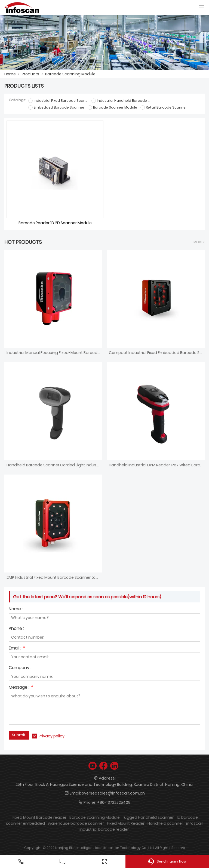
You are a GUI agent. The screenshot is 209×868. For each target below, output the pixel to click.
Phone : (16, 629)
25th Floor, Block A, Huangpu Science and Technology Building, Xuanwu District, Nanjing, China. (104, 784)
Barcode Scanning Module (70, 74)
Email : (17, 649)
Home (10, 74)
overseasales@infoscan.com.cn (113, 793)
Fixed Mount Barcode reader (39, 817)
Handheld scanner (165, 823)
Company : (20, 668)
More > (199, 242)
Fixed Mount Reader (126, 823)
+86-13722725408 (114, 802)
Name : (16, 609)
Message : (21, 688)
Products (30, 74)
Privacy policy (52, 736)
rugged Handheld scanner (148, 817)
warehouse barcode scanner (76, 823)
